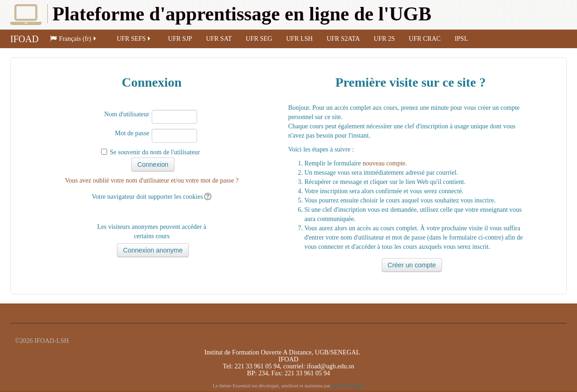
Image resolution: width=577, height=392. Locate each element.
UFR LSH (299, 39)
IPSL (461, 39)
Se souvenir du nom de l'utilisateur (155, 152)
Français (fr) (74, 39)
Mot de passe (132, 133)
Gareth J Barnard (347, 386)
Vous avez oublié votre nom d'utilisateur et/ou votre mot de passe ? (152, 180)
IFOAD (24, 39)
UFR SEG (259, 39)
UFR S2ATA (343, 39)
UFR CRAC (425, 39)
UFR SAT (219, 39)
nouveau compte (384, 163)
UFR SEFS (135, 39)
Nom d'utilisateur (127, 114)
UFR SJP (180, 39)
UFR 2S (385, 39)
